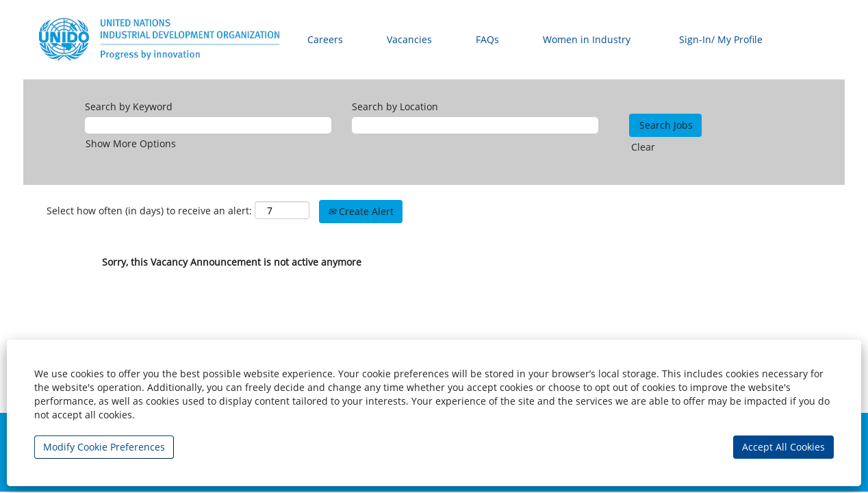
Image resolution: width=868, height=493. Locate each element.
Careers (325, 39)
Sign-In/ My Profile (721, 39)
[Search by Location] (475, 125)
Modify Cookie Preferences (104, 447)
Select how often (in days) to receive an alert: (149, 211)
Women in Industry (587, 39)
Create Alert (361, 211)
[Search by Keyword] (208, 125)
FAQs (487, 39)
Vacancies (409, 39)
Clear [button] (643, 147)
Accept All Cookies (783, 447)
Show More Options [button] (131, 143)
